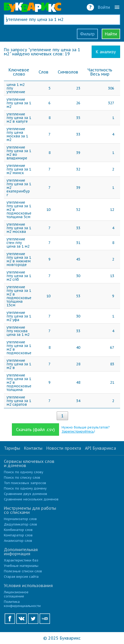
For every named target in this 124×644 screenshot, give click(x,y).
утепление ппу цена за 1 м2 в (19, 364)
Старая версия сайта (21, 577)
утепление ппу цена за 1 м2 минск (19, 169)
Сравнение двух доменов (25, 494)
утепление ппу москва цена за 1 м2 (18, 331)
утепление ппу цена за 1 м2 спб (19, 276)
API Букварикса (100, 448)
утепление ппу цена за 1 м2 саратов (19, 401)
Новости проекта (64, 448)
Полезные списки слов (23, 571)
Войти (104, 7)
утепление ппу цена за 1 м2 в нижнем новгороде (19, 259)
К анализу (106, 52)
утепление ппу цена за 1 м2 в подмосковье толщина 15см (19, 296)
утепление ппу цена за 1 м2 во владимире (19, 153)
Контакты (33, 448)
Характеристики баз (21, 560)
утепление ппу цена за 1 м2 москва (19, 228)
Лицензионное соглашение (16, 594)
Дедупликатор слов (20, 524)
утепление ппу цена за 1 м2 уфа (19, 316)
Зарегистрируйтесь (78, 431)
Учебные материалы (21, 566)
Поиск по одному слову (24, 472)
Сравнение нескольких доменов (31, 499)
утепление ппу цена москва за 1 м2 (17, 134)
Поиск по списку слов (22, 478)
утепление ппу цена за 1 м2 (19, 103)
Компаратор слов (18, 535)
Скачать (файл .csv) (35, 430)
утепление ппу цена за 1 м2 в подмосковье (19, 347)
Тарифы (12, 448)
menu (117, 7)
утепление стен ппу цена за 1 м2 (18, 243)
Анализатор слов (18, 541)
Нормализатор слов (20, 519)
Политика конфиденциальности (22, 604)
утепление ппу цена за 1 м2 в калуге (19, 118)
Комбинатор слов (18, 530)
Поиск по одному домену (25, 488)
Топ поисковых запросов (25, 483)
